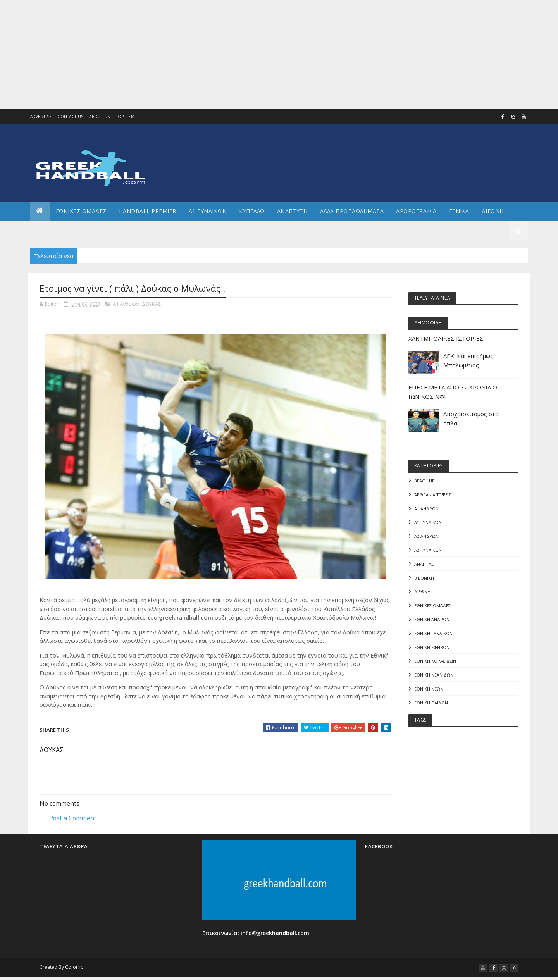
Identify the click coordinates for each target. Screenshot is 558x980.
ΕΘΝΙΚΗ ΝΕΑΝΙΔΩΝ (434, 676)
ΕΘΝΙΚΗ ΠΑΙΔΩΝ (431, 704)
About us (99, 117)
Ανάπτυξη (425, 564)
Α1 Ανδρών (126, 304)
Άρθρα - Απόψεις (433, 495)
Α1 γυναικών (428, 523)
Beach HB (425, 481)
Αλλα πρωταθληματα (352, 211)
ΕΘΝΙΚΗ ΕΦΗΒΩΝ (432, 648)
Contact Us (70, 117)
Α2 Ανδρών (426, 537)
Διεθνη (493, 211)
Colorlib (74, 968)
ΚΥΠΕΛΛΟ (252, 211)
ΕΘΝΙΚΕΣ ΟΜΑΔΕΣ (81, 211)
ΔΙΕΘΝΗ (422, 592)
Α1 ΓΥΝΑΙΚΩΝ (208, 211)
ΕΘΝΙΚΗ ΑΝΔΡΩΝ (432, 620)
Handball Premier (148, 211)
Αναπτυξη (292, 211)
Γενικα (459, 211)
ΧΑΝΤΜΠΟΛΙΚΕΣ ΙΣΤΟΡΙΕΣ (446, 338)
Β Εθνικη (424, 578)
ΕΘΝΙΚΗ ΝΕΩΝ (429, 690)
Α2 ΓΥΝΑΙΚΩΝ (428, 550)
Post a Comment (73, 818)
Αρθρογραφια (416, 211)
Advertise (41, 117)
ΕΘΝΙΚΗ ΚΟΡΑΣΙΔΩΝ (435, 662)
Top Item (125, 117)
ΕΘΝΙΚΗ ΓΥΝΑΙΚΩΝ (433, 634)
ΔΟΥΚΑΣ (151, 304)
